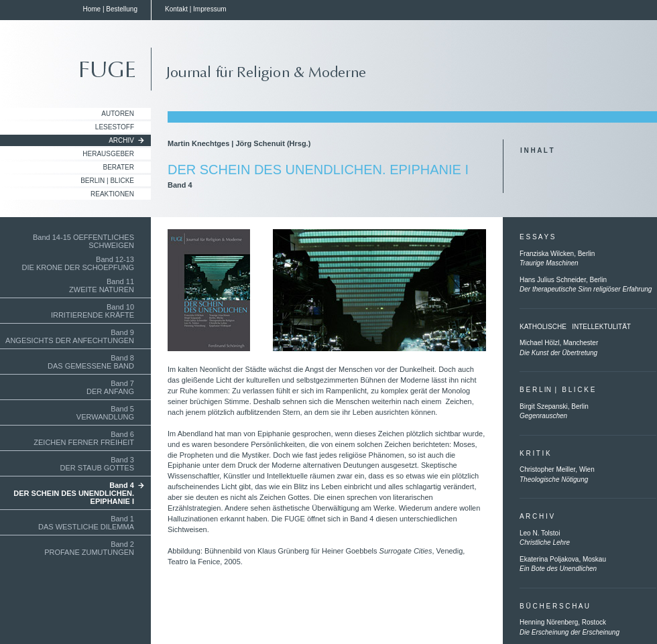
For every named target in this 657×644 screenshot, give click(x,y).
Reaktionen (112, 194)
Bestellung (122, 9)
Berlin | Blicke (107, 181)
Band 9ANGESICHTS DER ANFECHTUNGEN (70, 336)
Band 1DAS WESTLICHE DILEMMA (86, 523)
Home (92, 9)
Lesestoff (115, 127)
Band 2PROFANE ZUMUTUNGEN (89, 548)
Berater (119, 167)
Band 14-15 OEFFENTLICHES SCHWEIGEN (83, 241)
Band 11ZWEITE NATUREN (102, 285)
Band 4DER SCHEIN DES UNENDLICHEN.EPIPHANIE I (74, 493)
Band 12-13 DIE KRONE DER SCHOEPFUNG (78, 263)
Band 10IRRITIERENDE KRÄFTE (93, 311)
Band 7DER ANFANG (110, 387)
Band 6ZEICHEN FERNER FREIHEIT (84, 438)
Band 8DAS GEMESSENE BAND (91, 362)
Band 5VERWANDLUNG (105, 413)
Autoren (118, 114)
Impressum (210, 9)
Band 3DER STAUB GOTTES (97, 464)
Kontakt (176, 9)
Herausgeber (108, 154)
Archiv (121, 140)
